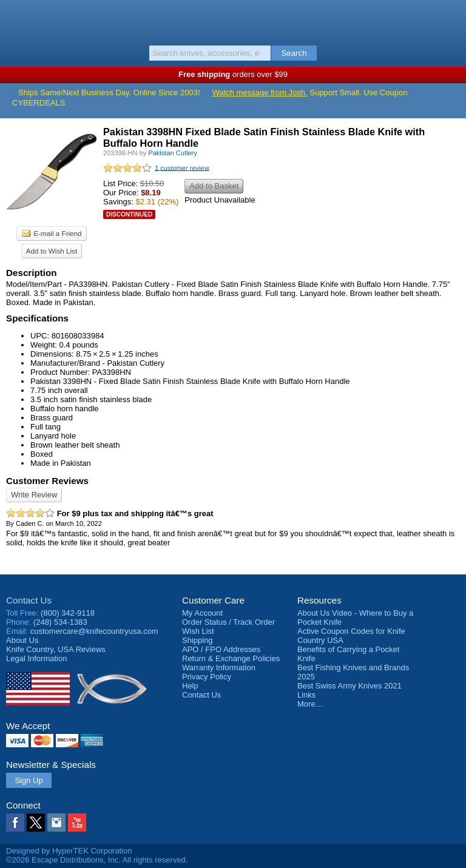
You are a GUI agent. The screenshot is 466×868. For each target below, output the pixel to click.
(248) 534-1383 (60, 622)
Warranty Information (219, 668)
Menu (15, 19)
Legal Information (36, 658)
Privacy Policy (207, 677)
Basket (451, 19)
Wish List (198, 631)
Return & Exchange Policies (231, 658)
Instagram (56, 823)
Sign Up (29, 780)
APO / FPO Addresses (221, 649)
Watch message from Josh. (260, 93)
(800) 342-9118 (68, 613)
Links (306, 695)
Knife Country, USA (233, 21)
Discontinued (129, 214)
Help (190, 686)
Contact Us (29, 600)
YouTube (77, 823)
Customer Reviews (47, 481)
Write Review (34, 495)
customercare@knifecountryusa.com (94, 631)
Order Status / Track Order (228, 622)
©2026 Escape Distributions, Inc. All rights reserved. (97, 860)
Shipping (198, 640)
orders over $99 (233, 74)
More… (310, 704)
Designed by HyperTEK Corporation (69, 851)
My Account (202, 613)
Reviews (56, 649)
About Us (22, 640)
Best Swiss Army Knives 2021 (349, 686)
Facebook (15, 823)
